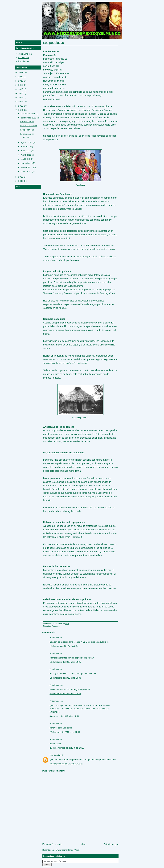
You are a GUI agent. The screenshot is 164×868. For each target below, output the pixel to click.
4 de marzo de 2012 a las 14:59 (64, 716)
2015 (21, 98)
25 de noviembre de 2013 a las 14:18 (67, 748)
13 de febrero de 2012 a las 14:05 (65, 662)
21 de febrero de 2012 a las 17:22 (65, 694)
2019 (21, 85)
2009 (21, 181)
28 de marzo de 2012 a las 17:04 (65, 732)
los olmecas (24, 58)
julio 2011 (25, 146)
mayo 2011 (26, 155)
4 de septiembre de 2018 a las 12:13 (67, 764)
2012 (21, 106)
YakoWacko (55, 755)
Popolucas (56, 626)
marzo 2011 (26, 163)
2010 (21, 177)
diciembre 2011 (28, 114)
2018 (21, 89)
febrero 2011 (27, 167)
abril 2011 (25, 159)
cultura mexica (25, 54)
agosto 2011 (27, 142)
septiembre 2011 (29, 118)
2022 (21, 77)
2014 (21, 102)
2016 (21, 93)
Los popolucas (54, 43)
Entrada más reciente (52, 844)
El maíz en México (29, 126)
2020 (21, 81)
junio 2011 (26, 151)
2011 (21, 110)
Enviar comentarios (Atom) (68, 850)
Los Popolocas (27, 121)
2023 (21, 72)
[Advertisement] (94, 66)
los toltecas (24, 61)
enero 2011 (26, 172)
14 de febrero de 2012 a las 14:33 (65, 678)
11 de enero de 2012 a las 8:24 (64, 646)
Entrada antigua (111, 844)
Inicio (83, 844)
